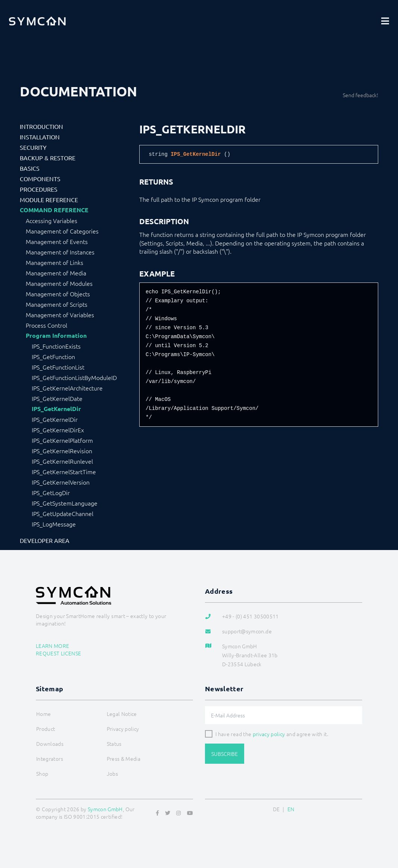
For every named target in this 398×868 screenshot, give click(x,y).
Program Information (56, 336)
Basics (30, 168)
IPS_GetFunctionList (58, 367)
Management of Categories (62, 231)
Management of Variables (60, 315)
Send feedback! (360, 95)
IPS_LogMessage (54, 524)
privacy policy (269, 734)
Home (43, 714)
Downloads (50, 744)
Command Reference (54, 210)
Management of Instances (60, 252)
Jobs (112, 773)
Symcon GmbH (105, 809)
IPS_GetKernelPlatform (62, 440)
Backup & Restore (48, 158)
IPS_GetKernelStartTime (64, 472)
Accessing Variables (52, 220)
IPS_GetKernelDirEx (58, 430)
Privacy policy (123, 729)
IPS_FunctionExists (56, 346)
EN (291, 809)
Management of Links (55, 262)
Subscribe (225, 754)
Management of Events (57, 241)
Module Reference (49, 200)
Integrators (50, 759)
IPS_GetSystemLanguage (65, 503)
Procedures (39, 189)
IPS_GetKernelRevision (62, 451)
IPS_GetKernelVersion (61, 482)
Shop (42, 773)
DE (276, 809)
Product (46, 729)
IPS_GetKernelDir (56, 409)
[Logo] (37, 21)
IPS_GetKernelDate (57, 398)
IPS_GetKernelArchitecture (67, 388)
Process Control (46, 325)
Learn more (53, 646)
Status (114, 744)
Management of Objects (58, 294)
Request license (58, 653)
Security (33, 147)
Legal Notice (122, 714)
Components (40, 179)
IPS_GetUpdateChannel (63, 513)
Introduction (41, 126)
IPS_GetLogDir (51, 492)
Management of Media (56, 273)
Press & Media (124, 759)
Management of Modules (59, 283)
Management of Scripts (57, 304)
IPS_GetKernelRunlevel (62, 461)
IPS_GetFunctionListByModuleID (74, 377)
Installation (40, 137)
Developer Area (45, 540)
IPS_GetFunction (53, 356)
